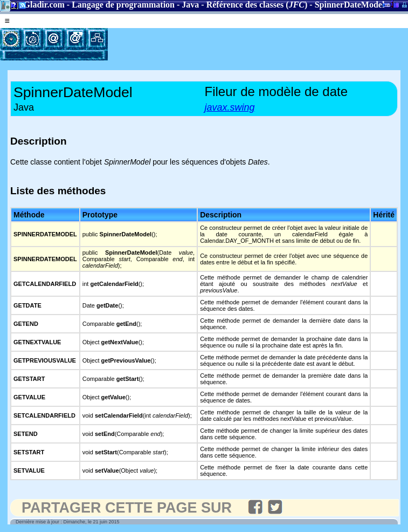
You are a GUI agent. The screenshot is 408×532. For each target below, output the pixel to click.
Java (190, 5)
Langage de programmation (123, 5)
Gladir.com (44, 5)
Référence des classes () (257, 5)
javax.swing (230, 107)
